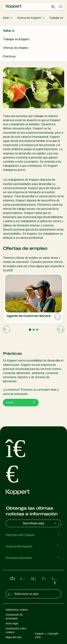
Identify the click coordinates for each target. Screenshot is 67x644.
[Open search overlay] (54, 7)
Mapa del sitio (14, 637)
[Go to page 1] (30, 330)
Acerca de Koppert (29, 18)
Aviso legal (12, 623)
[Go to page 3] (37, 330)
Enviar (21, 403)
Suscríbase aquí (41, 523)
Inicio (6, 18)
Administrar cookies (17, 610)
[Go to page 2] (34, 330)
